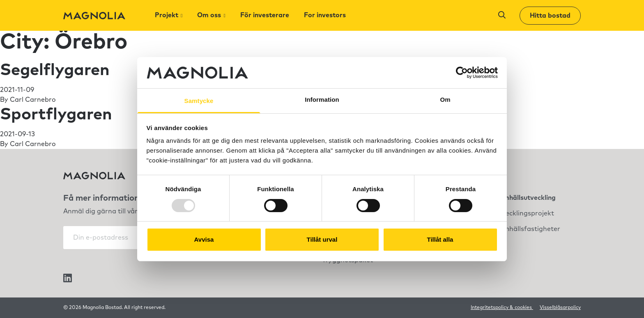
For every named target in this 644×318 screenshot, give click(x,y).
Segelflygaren (55, 70)
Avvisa (204, 239)
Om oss (209, 15)
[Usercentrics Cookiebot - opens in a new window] (462, 73)
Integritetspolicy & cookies (502, 308)
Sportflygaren (56, 114)
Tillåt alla (440, 239)
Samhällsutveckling (525, 198)
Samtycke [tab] (199, 101)
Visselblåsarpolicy (560, 308)
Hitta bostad (550, 16)
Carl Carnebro (33, 100)
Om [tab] (445, 100)
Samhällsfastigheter (527, 229)
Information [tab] (322, 100)
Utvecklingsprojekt (524, 213)
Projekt (167, 15)
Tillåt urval (322, 239)
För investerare (265, 15)
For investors (325, 15)
